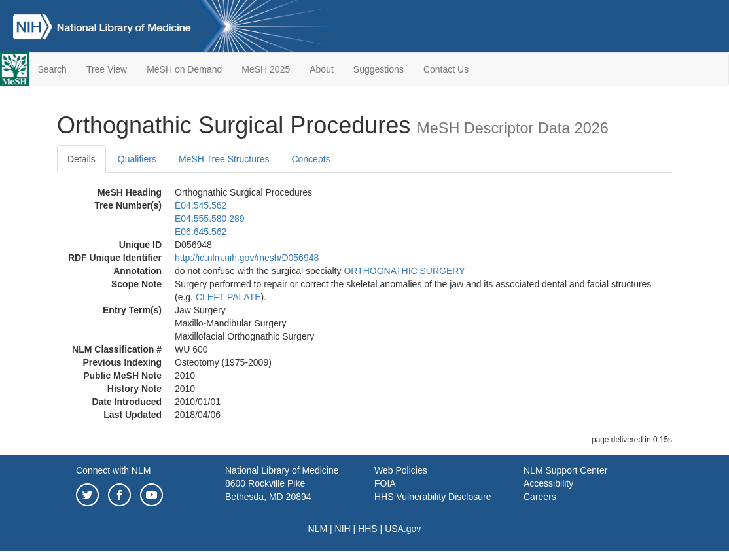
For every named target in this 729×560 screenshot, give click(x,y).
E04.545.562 (201, 205)
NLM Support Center (565, 470)
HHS (368, 529)
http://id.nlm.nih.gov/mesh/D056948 (247, 258)
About (322, 69)
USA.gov (403, 529)
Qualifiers (137, 159)
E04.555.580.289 (210, 219)
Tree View (107, 69)
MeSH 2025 (266, 69)
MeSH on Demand (184, 69)
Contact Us (446, 69)
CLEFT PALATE (228, 297)
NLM (318, 529)
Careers (540, 497)
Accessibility (548, 483)
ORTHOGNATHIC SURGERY (404, 271)
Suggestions (379, 69)
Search (52, 69)
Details (81, 159)
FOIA (385, 483)
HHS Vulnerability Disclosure (433, 497)
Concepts (311, 159)
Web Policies (401, 470)
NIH (343, 529)
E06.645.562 (201, 232)
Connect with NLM (113, 470)
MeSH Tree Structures (224, 159)
